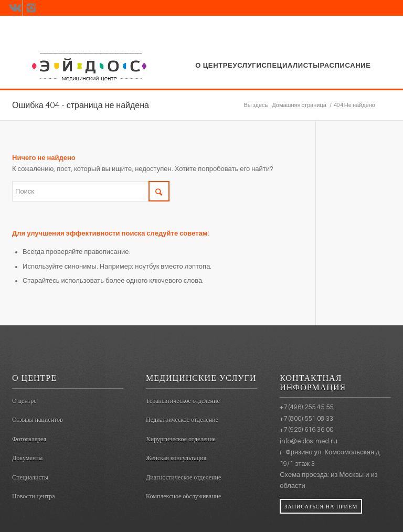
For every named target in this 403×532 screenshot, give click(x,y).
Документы (27, 458)
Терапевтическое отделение (183, 401)
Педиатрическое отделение (182, 420)
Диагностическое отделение (183, 477)
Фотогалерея (29, 439)
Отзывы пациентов (38, 420)
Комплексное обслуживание (183, 496)
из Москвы (347, 475)
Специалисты (30, 477)
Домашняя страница (299, 105)
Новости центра (33, 496)
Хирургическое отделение (181, 439)
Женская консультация (176, 458)
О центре (24, 401)
